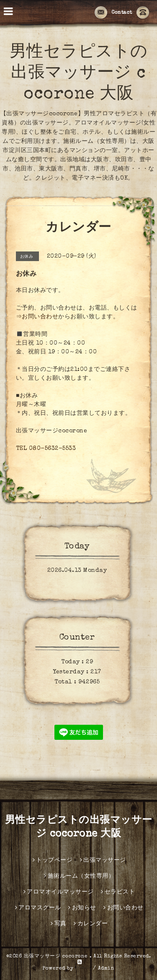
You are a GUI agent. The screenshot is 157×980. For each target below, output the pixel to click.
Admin (106, 969)
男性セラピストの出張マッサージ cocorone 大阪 (79, 74)
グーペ (83, 969)
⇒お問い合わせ (37, 317)
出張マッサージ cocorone (57, 957)
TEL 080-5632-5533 (46, 449)
